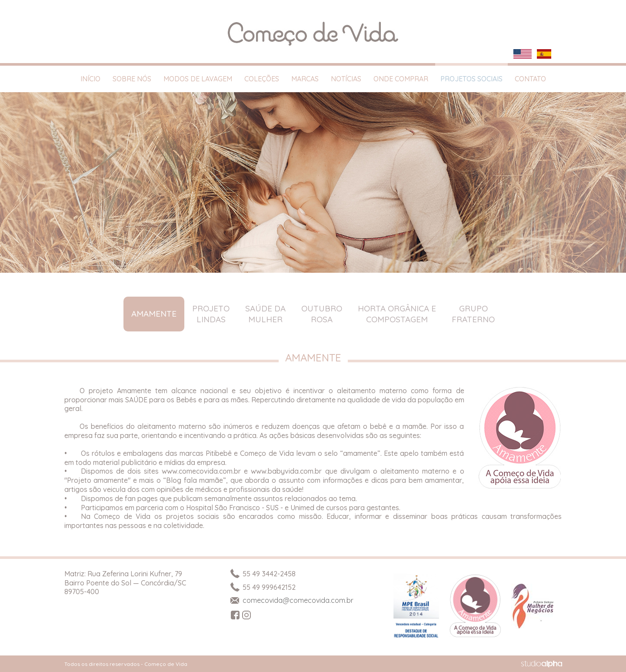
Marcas (305, 79)
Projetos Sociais (471, 79)
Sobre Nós (132, 79)
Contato (530, 79)
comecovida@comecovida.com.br (291, 600)
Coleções (262, 79)
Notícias (346, 79)
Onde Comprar (401, 79)
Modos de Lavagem (198, 79)
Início (90, 79)
